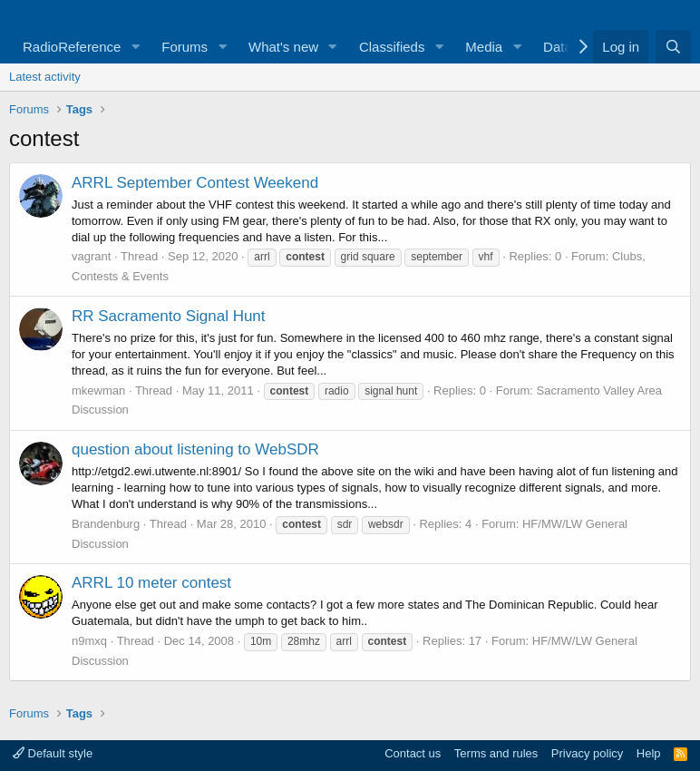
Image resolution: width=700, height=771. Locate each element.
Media (484, 47)
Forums (185, 47)
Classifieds (392, 47)
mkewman (98, 390)
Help (649, 753)
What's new (283, 47)
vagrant (91, 256)
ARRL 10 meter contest (151, 583)
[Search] (673, 47)
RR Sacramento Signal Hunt (169, 316)
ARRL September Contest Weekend (195, 183)
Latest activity (45, 77)
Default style (53, 753)
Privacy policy (587, 753)
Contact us (413, 753)
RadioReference (72, 47)
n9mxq (89, 641)
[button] (135, 47)
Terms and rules (496, 753)
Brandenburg (106, 524)
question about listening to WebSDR (195, 449)
